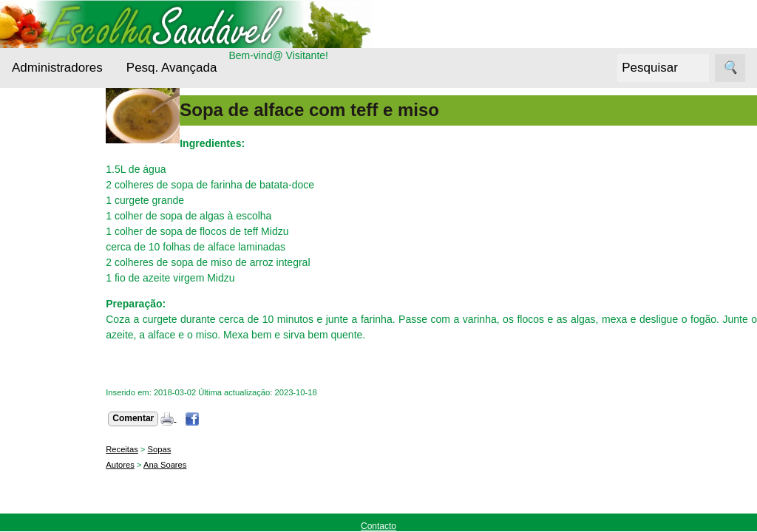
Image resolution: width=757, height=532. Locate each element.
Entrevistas (57, 344)
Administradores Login (63, 117)
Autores (162, 465)
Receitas (51, 446)
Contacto (378, 526)
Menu (25, 144)
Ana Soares (207, 465)
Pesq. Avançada (172, 68)
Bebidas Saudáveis (55, 234)
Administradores (57, 68)
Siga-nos (32, 483)
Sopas (201, 449)
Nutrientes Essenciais (56, 381)
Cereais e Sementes (55, 279)
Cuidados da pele (73, 316)
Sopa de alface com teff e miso (352, 110)
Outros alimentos (71, 418)
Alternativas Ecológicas (58, 189)
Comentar (175, 418)
